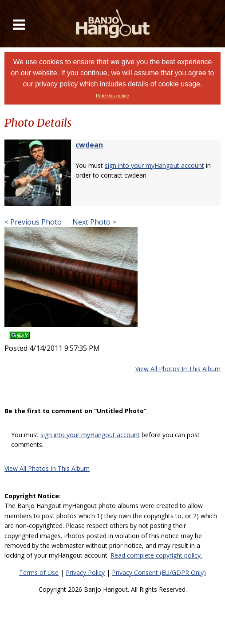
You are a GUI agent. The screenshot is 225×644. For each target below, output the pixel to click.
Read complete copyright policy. (156, 555)
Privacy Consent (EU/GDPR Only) (159, 572)
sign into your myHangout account (154, 165)
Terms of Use (39, 572)
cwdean (89, 145)
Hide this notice (112, 96)
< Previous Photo (33, 222)
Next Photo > (93, 222)
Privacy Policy (85, 572)
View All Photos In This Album (178, 369)
